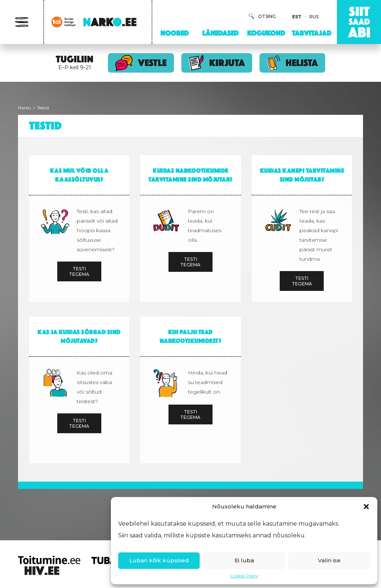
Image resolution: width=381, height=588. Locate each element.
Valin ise (329, 560)
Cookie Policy (244, 576)
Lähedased (220, 33)
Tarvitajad (312, 33)
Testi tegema (79, 271)
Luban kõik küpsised (159, 560)
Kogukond (266, 33)
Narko (24, 108)
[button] (366, 507)
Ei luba (244, 560)
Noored (175, 33)
